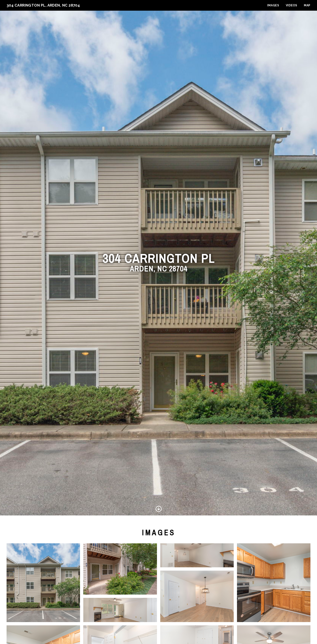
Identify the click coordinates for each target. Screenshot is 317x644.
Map (307, 5)
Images (273, 5)
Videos (292, 5)
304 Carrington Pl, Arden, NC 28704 (43, 5)
